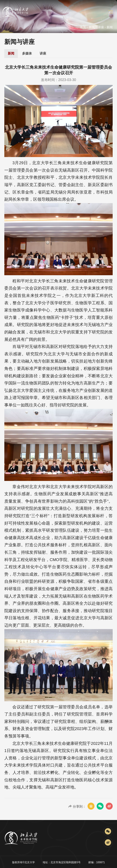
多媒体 (27, 53)
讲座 (43, 53)
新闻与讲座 (96, 27)
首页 (83, 27)
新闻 (11, 53)
